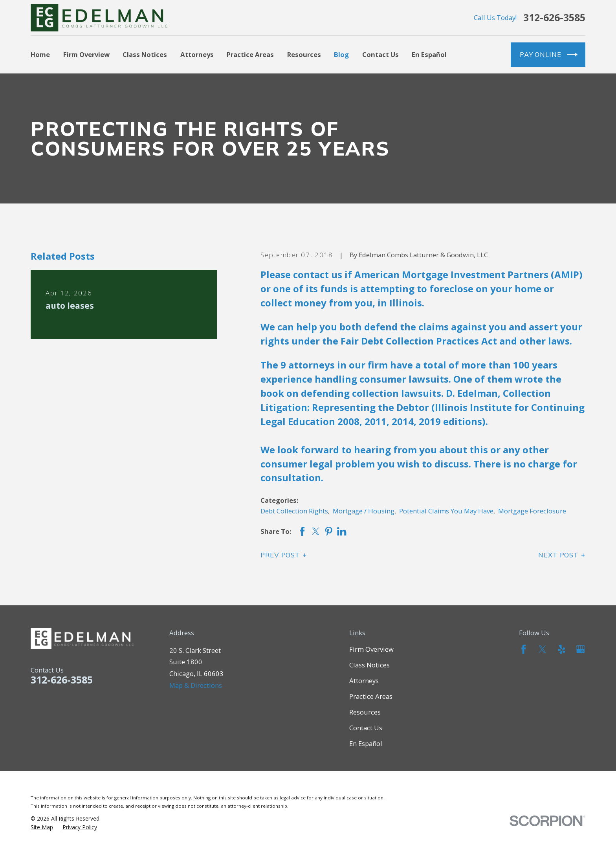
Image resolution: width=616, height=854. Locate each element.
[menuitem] (42, 827)
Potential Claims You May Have (446, 511)
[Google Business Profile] (580, 649)
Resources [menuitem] (304, 54)
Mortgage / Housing (364, 511)
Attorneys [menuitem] (197, 54)
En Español (366, 743)
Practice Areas (371, 696)
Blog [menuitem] (341, 54)
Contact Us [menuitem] (380, 54)
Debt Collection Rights (294, 511)
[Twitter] (542, 649)
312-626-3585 (554, 17)
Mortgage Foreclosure (532, 511)
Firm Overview (371, 649)
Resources (365, 712)
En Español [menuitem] (429, 54)
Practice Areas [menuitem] (250, 54)
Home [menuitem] (40, 54)
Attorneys (364, 681)
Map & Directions (196, 685)
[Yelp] (562, 649)
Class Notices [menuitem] (145, 54)
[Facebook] (523, 649)
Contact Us (366, 728)
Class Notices (369, 665)
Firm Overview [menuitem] (86, 54)
